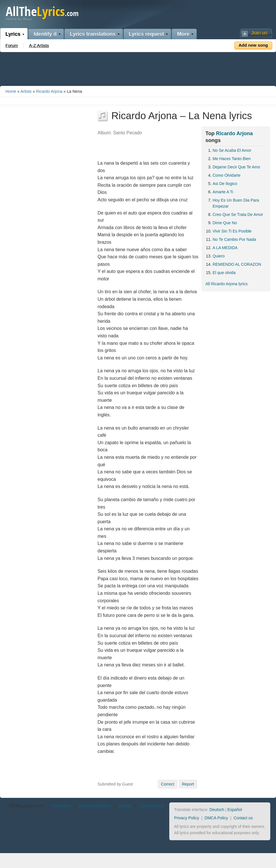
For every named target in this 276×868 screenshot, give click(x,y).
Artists (26, 91)
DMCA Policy (216, 818)
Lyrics (13, 34)
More (183, 34)
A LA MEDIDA (225, 248)
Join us (259, 33)
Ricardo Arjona (49, 91)
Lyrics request (146, 34)
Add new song (253, 45)
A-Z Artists (39, 45)
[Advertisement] (138, 68)
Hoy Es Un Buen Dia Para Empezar (236, 203)
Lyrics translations (93, 34)
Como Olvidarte (227, 175)
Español (235, 810)
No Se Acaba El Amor (232, 150)
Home (11, 91)
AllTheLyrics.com (26, 806)
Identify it (45, 34)
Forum (12, 45)
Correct (168, 784)
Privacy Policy (187, 818)
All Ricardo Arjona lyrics (227, 284)
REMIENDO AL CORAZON (237, 264)
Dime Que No (225, 223)
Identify (125, 806)
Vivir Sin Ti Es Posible (232, 231)
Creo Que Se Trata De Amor (238, 214)
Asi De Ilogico (225, 184)
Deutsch (217, 810)
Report (188, 784)
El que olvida (224, 273)
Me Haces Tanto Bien (232, 159)
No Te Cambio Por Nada (234, 239)
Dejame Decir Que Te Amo (236, 167)
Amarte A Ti (223, 192)
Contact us (243, 818)
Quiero (219, 256)
